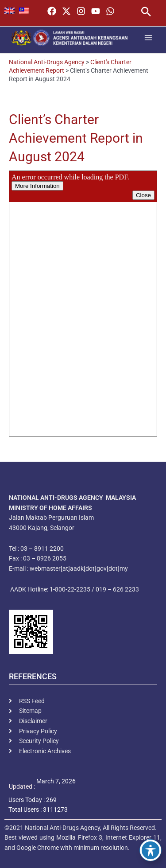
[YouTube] (96, 11)
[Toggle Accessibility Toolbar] (151, 850)
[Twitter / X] (66, 11)
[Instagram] (81, 11)
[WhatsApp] (110, 11)
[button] (146, 13)
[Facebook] (52, 11)
